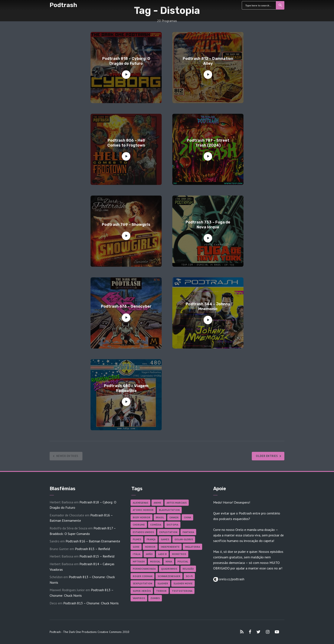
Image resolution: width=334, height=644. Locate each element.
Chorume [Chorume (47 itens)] (139, 525)
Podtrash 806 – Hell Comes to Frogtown (126, 143)
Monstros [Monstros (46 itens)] (179, 554)
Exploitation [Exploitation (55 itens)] (168, 532)
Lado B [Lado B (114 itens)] (162, 554)
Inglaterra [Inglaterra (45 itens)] (192, 547)
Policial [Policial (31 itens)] (183, 561)
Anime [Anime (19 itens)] (157, 503)
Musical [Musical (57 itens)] (155, 561)
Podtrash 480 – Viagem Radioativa (126, 388)
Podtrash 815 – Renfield (92, 549)
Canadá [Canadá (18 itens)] (174, 517)
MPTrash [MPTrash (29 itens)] (139, 561)
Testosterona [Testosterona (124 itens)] (182, 591)
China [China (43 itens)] (187, 517)
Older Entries (266, 456)
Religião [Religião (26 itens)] (188, 569)
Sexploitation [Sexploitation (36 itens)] (142, 583)
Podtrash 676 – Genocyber (126, 306)
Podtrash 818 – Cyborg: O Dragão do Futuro (126, 61)
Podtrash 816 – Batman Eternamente (93, 541)
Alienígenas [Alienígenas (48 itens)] (140, 503)
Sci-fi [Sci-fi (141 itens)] (189, 576)
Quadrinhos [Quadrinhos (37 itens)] (169, 569)
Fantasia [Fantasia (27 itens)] (188, 532)
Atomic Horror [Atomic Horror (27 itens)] (143, 510)
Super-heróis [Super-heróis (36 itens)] (142, 591)
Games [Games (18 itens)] (165, 539)
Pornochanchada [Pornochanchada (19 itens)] (144, 569)
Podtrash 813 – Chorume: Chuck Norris (91, 603)
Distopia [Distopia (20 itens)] (172, 525)
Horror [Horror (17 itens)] (150, 547)
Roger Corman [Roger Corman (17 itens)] (143, 576)
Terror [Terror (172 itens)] (161, 591)
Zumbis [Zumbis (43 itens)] (155, 598)
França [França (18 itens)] (151, 539)
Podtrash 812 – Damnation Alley (208, 61)
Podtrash (63, 5)
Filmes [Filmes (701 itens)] (137, 539)
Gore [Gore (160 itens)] (136, 547)
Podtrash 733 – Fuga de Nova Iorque (208, 225)
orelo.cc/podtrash (231, 579)
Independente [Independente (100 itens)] (170, 547)
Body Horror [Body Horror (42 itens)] (142, 517)
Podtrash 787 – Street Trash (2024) (208, 143)
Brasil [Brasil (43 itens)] (160, 517)
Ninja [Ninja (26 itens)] (169, 561)
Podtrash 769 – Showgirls (126, 225)
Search (280, 5)
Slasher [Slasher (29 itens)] (163, 583)
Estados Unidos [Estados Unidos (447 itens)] (143, 532)
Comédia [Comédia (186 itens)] (156, 525)
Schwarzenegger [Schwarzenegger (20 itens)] (169, 576)
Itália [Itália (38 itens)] (137, 554)
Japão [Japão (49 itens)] (149, 554)
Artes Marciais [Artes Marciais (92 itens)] (177, 503)
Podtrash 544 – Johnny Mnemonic (208, 306)
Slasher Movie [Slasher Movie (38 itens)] (183, 583)
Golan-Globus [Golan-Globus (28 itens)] (184, 539)
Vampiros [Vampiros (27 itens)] (139, 598)
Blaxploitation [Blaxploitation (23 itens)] (169, 510)
